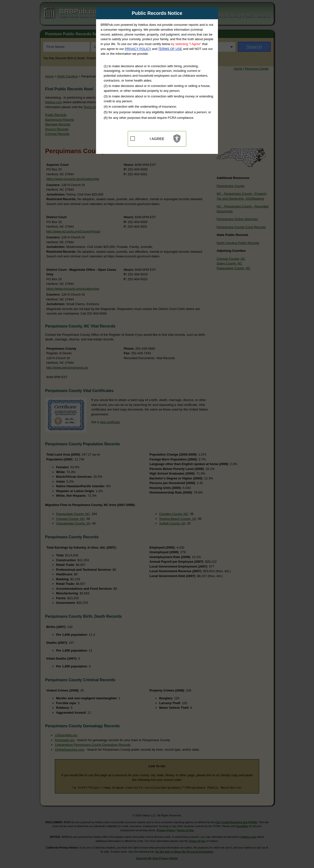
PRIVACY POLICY (138, 49)
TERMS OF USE (170, 49)
